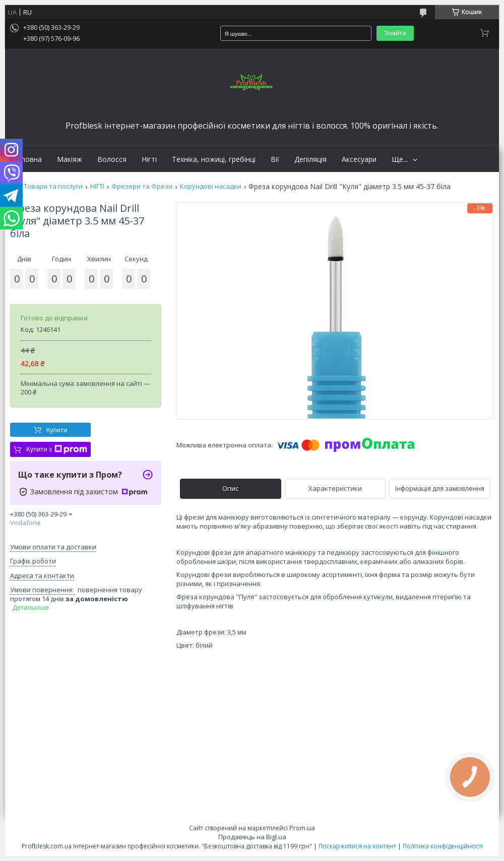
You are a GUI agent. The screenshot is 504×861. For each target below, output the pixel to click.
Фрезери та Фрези (142, 186)
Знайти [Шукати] (395, 33)
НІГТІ (97, 186)
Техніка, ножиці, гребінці (214, 159)
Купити (57, 430)
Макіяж (70, 159)
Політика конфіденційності (443, 846)
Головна (27, 159)
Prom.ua (302, 828)
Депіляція (310, 159)
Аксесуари (359, 159)
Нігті (149, 159)
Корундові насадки (211, 186)
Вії (275, 159)
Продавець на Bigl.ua (252, 837)
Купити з (57, 449)
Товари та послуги (53, 186)
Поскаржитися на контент (357, 846)
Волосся (112, 159)
